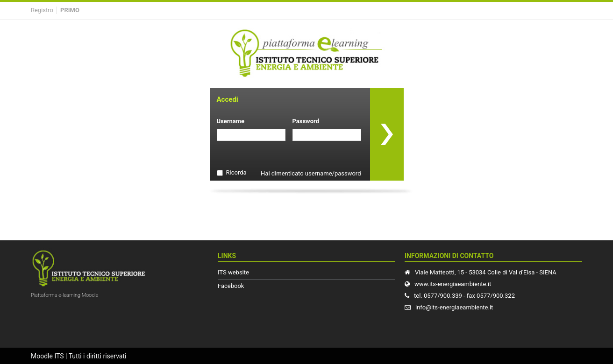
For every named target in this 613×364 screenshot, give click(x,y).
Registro (42, 10)
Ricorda (236, 172)
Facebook (231, 286)
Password (306, 121)
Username (231, 121)
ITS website (233, 272)
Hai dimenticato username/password (311, 173)
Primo (70, 10)
